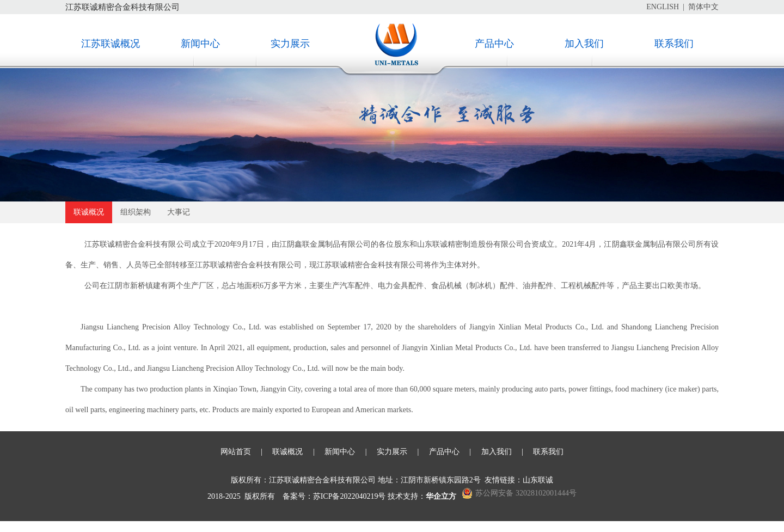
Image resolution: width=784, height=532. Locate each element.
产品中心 (494, 44)
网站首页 (236, 452)
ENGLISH (663, 7)
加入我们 (584, 44)
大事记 (179, 212)
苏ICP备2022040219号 (350, 496)
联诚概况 (89, 212)
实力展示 (290, 44)
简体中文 (703, 7)
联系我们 (674, 44)
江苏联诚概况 (111, 44)
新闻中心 (200, 44)
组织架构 (136, 212)
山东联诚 (538, 480)
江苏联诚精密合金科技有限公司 (122, 7)
